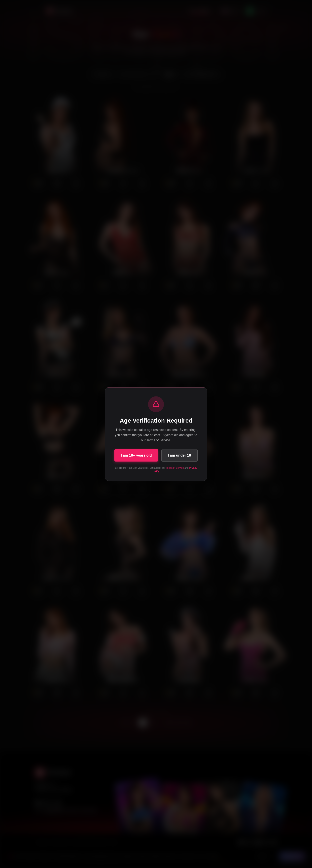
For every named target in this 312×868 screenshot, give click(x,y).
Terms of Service (175, 468)
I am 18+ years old (136, 455)
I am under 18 (179, 455)
